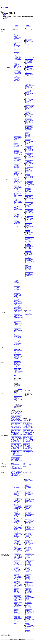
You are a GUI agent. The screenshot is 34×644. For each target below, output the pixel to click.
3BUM (15, 470)
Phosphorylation (17, 617)
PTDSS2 (31, 440)
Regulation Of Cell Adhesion (18, 590)
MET (16, 430)
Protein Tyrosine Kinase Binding (17, 80)
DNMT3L (25, 429)
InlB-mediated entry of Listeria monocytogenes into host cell (18, 325)
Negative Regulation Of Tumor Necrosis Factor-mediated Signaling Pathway (29, 118)
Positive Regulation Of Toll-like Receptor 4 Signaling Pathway (29, 179)
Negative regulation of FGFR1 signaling (18, 302)
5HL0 (18, 475)
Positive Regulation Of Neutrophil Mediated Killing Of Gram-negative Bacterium (30, 262)
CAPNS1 (32, 424)
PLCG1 (13, 436)
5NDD (24, 472)
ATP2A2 (25, 422)
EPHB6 (13, 420)
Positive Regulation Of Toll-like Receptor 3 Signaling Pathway (29, 175)
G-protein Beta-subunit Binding (29, 72)
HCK (19, 423)
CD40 (18, 415)
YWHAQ (13, 461)
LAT (15, 428)
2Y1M (20, 469)
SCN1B (30, 442)
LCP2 (12, 429)
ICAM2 (24, 434)
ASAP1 (19, 411)
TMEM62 (25, 451)
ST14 (24, 449)
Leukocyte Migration (28, 225)
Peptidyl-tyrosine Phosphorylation (17, 531)
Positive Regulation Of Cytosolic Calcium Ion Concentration (29, 112)
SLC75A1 (29, 448)
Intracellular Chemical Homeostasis (28, 485)
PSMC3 (28, 440)
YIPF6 (27, 452)
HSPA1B (32, 433)
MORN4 (28, 435)
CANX (30, 423)
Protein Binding (17, 58)
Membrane (16, 41)
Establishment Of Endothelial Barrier (29, 246)
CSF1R (13, 417)
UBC (17, 450)
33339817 (16, 408)
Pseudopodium (28, 44)
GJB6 (29, 430)
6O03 (17, 476)
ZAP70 (21, 461)
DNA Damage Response (17, 144)
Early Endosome (29, 39)
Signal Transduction (18, 145)
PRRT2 (30, 438)
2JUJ (12, 469)
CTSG (32, 428)
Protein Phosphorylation (17, 615)
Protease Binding (29, 63)
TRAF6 (13, 449)
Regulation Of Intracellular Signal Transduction (18, 215)
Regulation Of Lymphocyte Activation (17, 611)
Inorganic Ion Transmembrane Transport (29, 535)
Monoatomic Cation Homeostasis (29, 530)
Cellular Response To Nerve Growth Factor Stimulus (18, 219)
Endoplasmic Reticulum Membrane (28, 496)
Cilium (15, 40)
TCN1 (15, 447)
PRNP (27, 438)
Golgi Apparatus (17, 35)
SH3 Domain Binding (16, 63)
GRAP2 (13, 423)
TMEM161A (29, 450)
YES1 (18, 458)
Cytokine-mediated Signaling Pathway (18, 159)
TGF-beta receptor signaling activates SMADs (17, 295)
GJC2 (32, 430)
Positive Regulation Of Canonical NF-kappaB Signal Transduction (29, 196)
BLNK (17, 413)
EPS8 (19, 420)
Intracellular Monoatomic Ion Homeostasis (29, 505)
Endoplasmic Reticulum (28, 488)
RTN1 (24, 442)
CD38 (16, 415)
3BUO (21, 470)
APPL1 (15, 411)
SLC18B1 (25, 444)
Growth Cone (16, 44)
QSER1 (24, 441)
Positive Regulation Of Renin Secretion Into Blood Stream (29, 271)
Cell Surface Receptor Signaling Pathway (18, 148)
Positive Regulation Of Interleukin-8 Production (29, 158)
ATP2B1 (28, 422)
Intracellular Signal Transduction (18, 563)
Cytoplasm (16, 34)
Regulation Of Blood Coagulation (29, 122)
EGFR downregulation (17, 292)
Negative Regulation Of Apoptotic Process (18, 182)
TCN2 (17, 447)
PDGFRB (13, 435)
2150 (24, 462)
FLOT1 (18, 421)
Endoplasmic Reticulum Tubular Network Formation (29, 492)
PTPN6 (20, 438)
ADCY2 (24, 421)
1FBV (15, 468)
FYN (21, 422)
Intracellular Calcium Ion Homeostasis (28, 546)
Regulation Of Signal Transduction (18, 565)
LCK (20, 428)
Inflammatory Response (28, 103)
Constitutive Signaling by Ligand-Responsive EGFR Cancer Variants (18, 284)
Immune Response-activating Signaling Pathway (18, 534)
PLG (31, 437)
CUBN (20, 417)
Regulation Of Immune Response (17, 513)
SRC (15, 444)
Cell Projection (17, 46)
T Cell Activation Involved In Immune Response (30, 85)
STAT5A (16, 445)
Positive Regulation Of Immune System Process (18, 528)
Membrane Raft (17, 47)
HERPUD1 (30, 431)
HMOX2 (28, 433)
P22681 (13, 466)
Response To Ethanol (18, 186)
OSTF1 (13, 434)
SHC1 (20, 441)
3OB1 (18, 471)
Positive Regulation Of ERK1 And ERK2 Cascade (29, 251)
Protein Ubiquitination (17, 157)
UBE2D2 (13, 451)
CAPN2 (28, 424)
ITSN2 (17, 425)
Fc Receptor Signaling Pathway (17, 576)
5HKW (15, 473)
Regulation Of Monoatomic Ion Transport (29, 603)
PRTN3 (24, 440)
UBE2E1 (13, 452)
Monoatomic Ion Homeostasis (29, 533)
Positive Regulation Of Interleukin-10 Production (29, 151)
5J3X (21, 475)
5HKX (18, 473)
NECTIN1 (13, 433)
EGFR (12, 418)
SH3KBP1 (17, 441)
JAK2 (20, 425)
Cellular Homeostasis (28, 482)
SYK (12, 447)
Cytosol (15, 36)
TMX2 (29, 451)
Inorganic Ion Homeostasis (28, 510)
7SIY (12, 477)
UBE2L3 (17, 455)
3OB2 (21, 471)
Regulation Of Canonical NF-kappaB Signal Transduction (28, 191)
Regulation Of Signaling (17, 161)
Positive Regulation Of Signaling (18, 606)
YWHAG (17, 459)
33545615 (16, 397)
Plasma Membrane (17, 37)
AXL (21, 411)
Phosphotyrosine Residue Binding (17, 53)
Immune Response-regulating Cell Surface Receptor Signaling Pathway (18, 505)
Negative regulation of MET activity (18, 311)
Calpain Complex (29, 490)
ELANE (29, 429)
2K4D (15, 469)
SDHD (24, 443)
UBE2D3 (17, 451)
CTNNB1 (16, 417)
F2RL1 (28, 26)
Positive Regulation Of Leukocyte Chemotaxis (29, 91)
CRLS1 (24, 428)
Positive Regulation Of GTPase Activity (29, 203)
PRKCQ (13, 437)
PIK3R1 (17, 435)
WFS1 (31, 451)
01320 (12, 463)
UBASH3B (13, 450)
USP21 (16, 457)
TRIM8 (16, 449)
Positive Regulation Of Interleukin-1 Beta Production (29, 147)
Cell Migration (17, 614)
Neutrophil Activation (28, 186)
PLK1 (16, 436)
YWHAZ (17, 461)
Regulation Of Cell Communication (18, 596)
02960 (24, 463)
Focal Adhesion (17, 39)
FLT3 (21, 421)
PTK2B (19, 437)
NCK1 (19, 431)
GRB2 (16, 423)
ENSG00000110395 (15, 465)
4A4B (17, 472)
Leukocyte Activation (18, 556)
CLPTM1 (25, 427)
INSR (19, 424)
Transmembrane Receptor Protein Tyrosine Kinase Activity (17, 621)
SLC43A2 (25, 448)
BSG (28, 423)
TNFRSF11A (14, 448)
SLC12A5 (28, 443)
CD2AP (13, 415)
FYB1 (18, 422)
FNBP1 (13, 422)
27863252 (16, 381)
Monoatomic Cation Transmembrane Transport (29, 555)
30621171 (28, 395)
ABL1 (12, 411)
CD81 (29, 425)
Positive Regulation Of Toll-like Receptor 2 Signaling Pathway (29, 165)
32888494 (20, 381)
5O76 (12, 476)
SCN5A (15, 440)
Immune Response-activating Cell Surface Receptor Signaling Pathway (18, 509)
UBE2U (20, 456)
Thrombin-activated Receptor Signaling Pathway (29, 255)
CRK (16, 416)
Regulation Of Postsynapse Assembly (28, 567)
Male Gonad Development (16, 151)
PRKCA (19, 436)
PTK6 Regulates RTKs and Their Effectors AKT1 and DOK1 (18, 315)
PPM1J (24, 438)
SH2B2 (13, 441)
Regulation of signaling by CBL (17, 333)
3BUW (13, 471)
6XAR (20, 476)
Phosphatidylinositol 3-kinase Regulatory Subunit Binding (18, 70)
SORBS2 (17, 443)
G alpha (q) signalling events (29, 314)
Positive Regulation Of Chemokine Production (29, 139)
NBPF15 (25, 436)
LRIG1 (15, 429)
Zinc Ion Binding (17, 60)
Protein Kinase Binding (17, 65)
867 (12, 462)
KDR (12, 427)
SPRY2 (13, 444)
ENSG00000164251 (27, 465)
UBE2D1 (20, 450)
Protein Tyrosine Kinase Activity (17, 501)
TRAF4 (18, 448)
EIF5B (15, 418)
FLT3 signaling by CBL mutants (17, 344)
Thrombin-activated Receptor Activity (29, 70)
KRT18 (13, 428)
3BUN (18, 470)
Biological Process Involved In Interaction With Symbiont (29, 540)
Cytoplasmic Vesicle (30, 560)
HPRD (4, 22)
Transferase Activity (18, 61)
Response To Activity (18, 155)
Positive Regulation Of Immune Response (18, 546)
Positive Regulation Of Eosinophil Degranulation (29, 200)
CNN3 (28, 427)
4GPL (12, 473)
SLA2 (14, 442)
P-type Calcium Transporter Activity (30, 520)
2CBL (21, 468)
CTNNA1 (28, 428)
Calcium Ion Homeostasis (28, 577)
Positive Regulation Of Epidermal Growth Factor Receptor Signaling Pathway (18, 190)
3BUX (16, 471)
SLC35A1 (25, 447)
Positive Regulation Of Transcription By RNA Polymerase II (29, 210)
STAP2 (18, 444)
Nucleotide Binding (18, 618)
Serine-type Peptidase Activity (29, 543)
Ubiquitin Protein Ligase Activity (17, 78)
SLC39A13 (30, 447)
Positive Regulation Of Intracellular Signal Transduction (18, 549)
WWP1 (15, 458)
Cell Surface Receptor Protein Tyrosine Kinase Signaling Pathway (17, 489)
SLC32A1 (29, 445)
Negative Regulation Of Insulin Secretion (29, 222)
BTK (20, 413)
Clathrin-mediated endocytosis (17, 322)
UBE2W (13, 457)
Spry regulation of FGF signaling (17, 288)
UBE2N (16, 456)
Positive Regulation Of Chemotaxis (29, 227)
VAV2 (12, 458)
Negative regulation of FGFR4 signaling (18, 309)
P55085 (24, 466)
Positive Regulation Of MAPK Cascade (18, 558)
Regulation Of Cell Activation (18, 608)
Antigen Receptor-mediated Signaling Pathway (18, 525)
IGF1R (12, 424)
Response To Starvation (16, 180)
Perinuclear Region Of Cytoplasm (18, 49)
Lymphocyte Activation (16, 568)
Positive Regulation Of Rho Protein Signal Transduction (29, 183)
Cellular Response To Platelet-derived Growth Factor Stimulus (18, 171)
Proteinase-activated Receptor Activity (30, 58)
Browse (5, 14)
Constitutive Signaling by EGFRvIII (16, 299)
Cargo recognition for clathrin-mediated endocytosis (18, 319)
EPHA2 (19, 418)
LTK (18, 429)
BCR (12, 413)
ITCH (12, 425)
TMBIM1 (32, 449)
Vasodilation (28, 188)
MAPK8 (13, 430)
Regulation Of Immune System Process (17, 521)
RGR (32, 441)
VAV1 (19, 457)
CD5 (21, 415)
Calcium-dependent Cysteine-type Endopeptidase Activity (29, 523)
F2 (27, 430)
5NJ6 (30, 472)
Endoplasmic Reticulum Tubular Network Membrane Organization (29, 514)
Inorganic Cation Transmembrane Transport (29, 549)
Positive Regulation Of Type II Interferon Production (29, 143)
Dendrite (27, 575)
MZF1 (16, 431)
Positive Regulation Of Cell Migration (29, 124)
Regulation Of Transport (28, 508)
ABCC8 (24, 420)
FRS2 (16, 422)
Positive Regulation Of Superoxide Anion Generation (29, 161)
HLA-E (24, 433)
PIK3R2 (21, 435)
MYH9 (19, 430)
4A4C (20, 472)
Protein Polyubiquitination (17, 135)
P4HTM (31, 436)
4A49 (15, 472)
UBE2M (13, 456)
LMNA (24, 435)
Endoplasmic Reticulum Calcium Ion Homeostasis (29, 608)
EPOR (16, 420)
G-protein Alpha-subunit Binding (29, 61)
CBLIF (16, 414)
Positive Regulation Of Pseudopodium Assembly (29, 131)
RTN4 (27, 442)
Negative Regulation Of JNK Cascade (29, 216)
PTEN (16, 437)
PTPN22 (17, 438)
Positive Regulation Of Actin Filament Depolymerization (29, 127)
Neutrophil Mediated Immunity (29, 600)
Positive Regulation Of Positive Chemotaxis (29, 230)
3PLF (12, 472)
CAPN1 (13, 414)
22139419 (16, 396)
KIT (19, 427)
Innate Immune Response (28, 205)
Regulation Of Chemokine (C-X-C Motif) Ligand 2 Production (29, 275)
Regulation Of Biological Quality (29, 248)
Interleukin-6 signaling (16, 281)
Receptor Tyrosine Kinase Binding (17, 67)
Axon (15, 43)
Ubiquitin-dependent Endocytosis (18, 210)
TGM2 (20, 447)
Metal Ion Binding (17, 74)
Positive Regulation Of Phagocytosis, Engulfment (29, 243)
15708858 (5, 17)
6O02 (15, 476)
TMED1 (24, 450)
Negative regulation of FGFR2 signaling (18, 304)
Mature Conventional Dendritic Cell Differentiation (28, 267)
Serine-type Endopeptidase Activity (28, 580)
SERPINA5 (19, 440)
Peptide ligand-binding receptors (29, 311)
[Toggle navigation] (1, 11)
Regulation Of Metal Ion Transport (29, 558)
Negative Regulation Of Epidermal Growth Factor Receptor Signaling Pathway (18, 176)
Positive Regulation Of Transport (29, 552)
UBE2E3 (13, 454)
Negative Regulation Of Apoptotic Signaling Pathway (29, 597)
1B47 (12, 468)
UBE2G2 (13, 455)
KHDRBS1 (16, 427)
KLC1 (32, 434)
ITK (15, 425)
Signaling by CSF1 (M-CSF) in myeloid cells (18, 339)
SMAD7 (18, 442)
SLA (12, 442)
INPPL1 (16, 424)
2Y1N (12, 470)
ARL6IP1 (28, 421)
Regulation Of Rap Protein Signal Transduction (18, 164)
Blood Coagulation (29, 114)
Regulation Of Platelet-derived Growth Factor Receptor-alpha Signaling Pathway (17, 224)
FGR (15, 421)
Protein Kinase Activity (17, 561)
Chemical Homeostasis (28, 573)
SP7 (20, 443)
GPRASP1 (25, 431)
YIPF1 (24, 452)
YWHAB (13, 459)
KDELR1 (28, 434)
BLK (14, 413)
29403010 (20, 395)
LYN (20, 429)
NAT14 (31, 435)
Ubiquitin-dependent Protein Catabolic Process (18, 138)
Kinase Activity (17, 592)
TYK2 (19, 449)
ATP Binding (16, 574)
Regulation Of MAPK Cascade (17, 540)
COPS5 (32, 427)
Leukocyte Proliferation (28, 257)
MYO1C (13, 431)
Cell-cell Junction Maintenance (29, 207)
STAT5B (20, 445)
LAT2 (18, 428)
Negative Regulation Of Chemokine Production (28, 135)
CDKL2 (13, 416)
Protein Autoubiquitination (18, 201)
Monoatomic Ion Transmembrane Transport (29, 570)
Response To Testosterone (16, 167)
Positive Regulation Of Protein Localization (29, 630)
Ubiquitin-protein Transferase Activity (18, 56)
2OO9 (17, 469)
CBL (17, 26)
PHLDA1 (25, 437)
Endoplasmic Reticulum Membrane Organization (28, 563)
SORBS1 (13, 443)
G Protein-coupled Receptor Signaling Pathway (29, 107)
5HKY (12, 475)
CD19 (19, 414)
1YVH (18, 468)
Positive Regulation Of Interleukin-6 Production (29, 154)
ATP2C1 (25, 423)
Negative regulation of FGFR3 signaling (18, 307)
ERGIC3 (25, 430)
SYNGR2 (27, 449)
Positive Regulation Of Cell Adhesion (18, 600)
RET (12, 440)
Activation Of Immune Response (17, 554)
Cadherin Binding (17, 72)
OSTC (28, 436)
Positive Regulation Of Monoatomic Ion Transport (29, 627)
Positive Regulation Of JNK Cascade (29, 219)
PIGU (28, 437)
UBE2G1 (17, 454)
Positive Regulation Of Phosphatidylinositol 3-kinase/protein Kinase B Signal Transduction (18, 206)
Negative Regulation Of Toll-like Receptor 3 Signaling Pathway (29, 170)
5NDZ (27, 472)
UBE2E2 (17, 452)
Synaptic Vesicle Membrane (29, 502)
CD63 (26, 425)
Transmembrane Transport (29, 517)
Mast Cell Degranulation (17, 185)
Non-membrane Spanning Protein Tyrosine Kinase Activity (17, 571)
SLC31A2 (25, 445)
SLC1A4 (29, 444)
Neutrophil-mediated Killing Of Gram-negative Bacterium (29, 612)
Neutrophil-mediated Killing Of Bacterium (29, 527)
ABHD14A (29, 420)
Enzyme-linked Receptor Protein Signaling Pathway (17, 497)
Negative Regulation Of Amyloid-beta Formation (28, 617)
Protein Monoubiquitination (18, 141)
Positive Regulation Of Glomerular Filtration (29, 100)
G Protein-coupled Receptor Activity (29, 64)
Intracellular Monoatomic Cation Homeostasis (29, 499)
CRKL (18, 416)
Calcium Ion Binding (18, 57)
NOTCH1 (18, 433)
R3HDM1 (28, 441)
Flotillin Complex (17, 42)
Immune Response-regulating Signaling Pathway (18, 518)
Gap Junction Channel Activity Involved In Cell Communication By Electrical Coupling (29, 592)
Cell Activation (17, 555)
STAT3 (13, 445)
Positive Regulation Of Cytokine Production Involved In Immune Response (30, 96)
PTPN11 (13, 438)
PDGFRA (16, 434)
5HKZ (15, 475)
